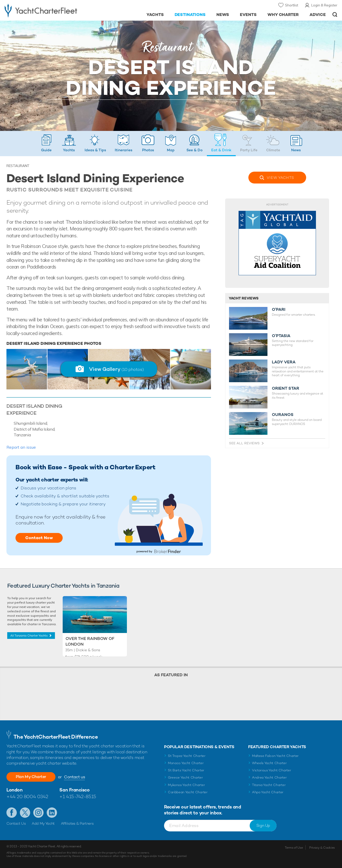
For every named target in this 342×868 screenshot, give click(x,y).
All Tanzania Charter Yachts (29, 636)
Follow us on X (25, 813)
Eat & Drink (36, 28)
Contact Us (16, 823)
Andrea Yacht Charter (269, 777)
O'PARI (279, 310)
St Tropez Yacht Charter (187, 756)
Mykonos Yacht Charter (186, 785)
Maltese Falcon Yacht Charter (275, 756)
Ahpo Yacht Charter (268, 792)
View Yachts (280, 178)
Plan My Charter (31, 777)
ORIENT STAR (286, 388)
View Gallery (116, 369)
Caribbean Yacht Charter (188, 792)
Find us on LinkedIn (52, 813)
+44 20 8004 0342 (27, 796)
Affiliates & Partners (77, 823)
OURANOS (283, 415)
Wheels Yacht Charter (269, 763)
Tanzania (17, 28)
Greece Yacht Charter (185, 777)
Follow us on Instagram (38, 813)
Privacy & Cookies (322, 848)
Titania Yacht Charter (269, 785)
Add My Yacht (43, 823)
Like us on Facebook (12, 813)
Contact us (74, 777)
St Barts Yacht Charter (186, 770)
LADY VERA (284, 362)
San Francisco (74, 790)
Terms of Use (294, 848)
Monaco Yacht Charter (186, 763)
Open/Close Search (335, 15)
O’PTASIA (281, 336)
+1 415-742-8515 (78, 796)
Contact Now (39, 538)
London (14, 790)
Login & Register (324, 5)
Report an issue (21, 447)
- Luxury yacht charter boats (53, 10)
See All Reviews (244, 443)
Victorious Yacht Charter (271, 770)
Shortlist (292, 5)
